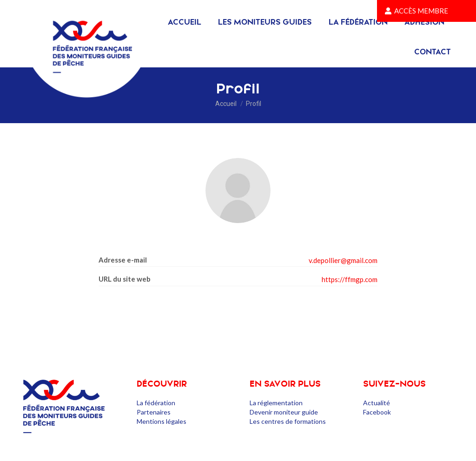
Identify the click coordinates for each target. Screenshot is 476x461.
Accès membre (416, 11)
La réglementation (276, 403)
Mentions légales (162, 421)
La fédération (156, 403)
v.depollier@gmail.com (343, 260)
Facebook (377, 412)
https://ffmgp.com (350, 279)
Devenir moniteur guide (284, 412)
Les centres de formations (288, 421)
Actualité (377, 403)
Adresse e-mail (123, 260)
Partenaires (154, 412)
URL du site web (125, 279)
